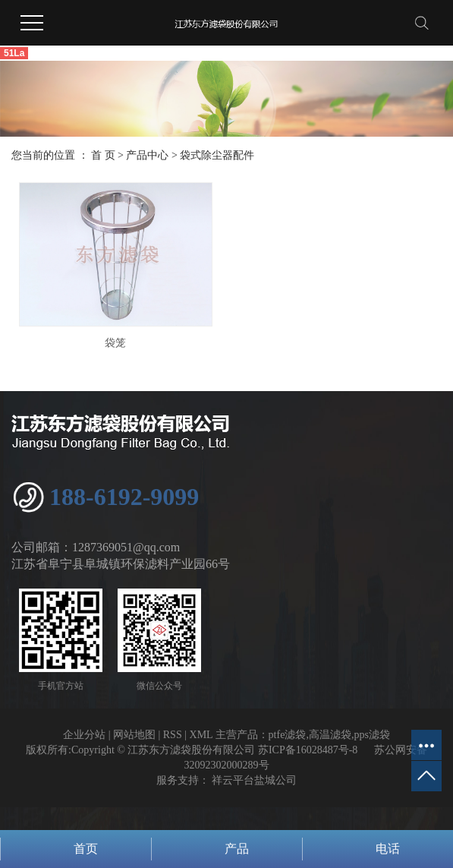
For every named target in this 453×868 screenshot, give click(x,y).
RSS (173, 735)
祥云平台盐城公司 (253, 780)
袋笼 (115, 343)
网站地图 (134, 735)
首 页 (103, 155)
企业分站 (84, 735)
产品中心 (147, 155)
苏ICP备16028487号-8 (308, 750)
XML (201, 735)
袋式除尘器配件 (217, 155)
